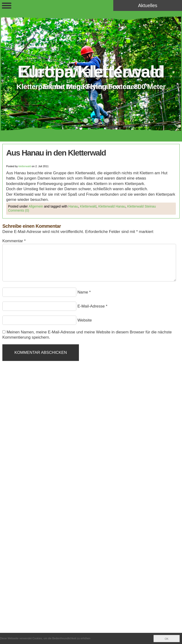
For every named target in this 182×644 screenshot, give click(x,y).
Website (85, 320)
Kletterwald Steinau (142, 206)
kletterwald (25, 166)
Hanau (73, 206)
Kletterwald (88, 206)
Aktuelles (148, 5)
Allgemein (36, 206)
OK (167, 639)
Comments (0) (19, 210)
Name (83, 292)
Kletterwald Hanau (112, 206)
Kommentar (14, 241)
